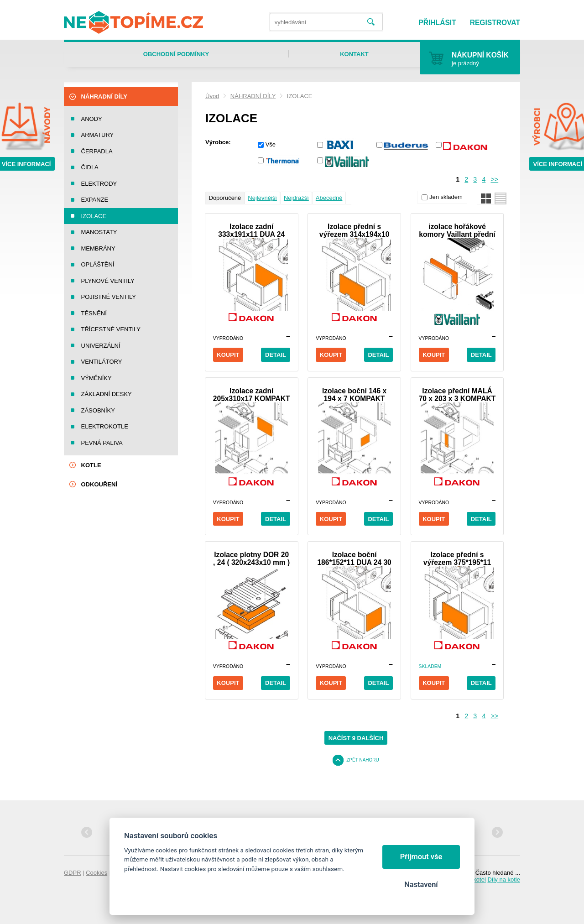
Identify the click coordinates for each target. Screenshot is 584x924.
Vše (271, 144)
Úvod (212, 96)
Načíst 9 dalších (356, 738)
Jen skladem (446, 197)
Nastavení (421, 885)
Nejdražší (296, 198)
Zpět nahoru (363, 760)
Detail (276, 355)
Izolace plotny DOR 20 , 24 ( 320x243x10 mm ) (251, 559)
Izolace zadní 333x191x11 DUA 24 (251, 230)
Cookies (96, 873)
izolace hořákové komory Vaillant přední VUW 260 (457, 230)
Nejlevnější (262, 198)
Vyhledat (371, 22)
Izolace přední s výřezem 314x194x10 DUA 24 (354, 230)
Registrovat (495, 23)
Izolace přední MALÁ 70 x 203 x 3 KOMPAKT (457, 395)
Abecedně (329, 198)
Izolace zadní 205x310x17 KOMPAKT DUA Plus (252, 395)
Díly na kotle (504, 880)
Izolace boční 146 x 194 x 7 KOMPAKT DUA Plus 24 (354, 395)
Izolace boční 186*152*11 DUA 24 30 (354, 559)
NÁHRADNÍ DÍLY (253, 96)
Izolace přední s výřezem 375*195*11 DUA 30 (457, 559)
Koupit (228, 355)
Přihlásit (437, 23)
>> (494, 179)
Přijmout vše (421, 857)
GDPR (73, 873)
